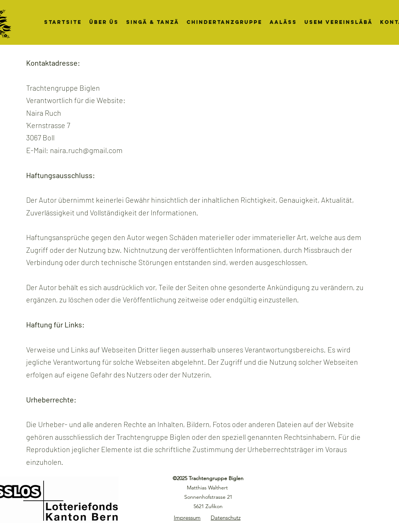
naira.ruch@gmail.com (86, 150)
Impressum (187, 518)
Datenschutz (226, 518)
